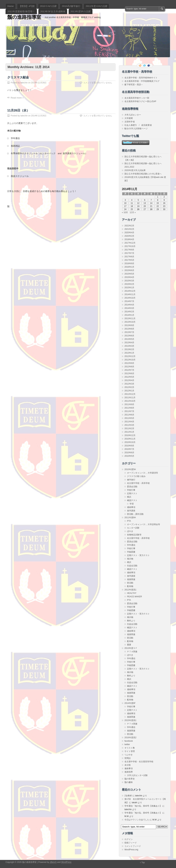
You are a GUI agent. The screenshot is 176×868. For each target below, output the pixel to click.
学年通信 (131, 545)
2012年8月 (129, 367)
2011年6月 (129, 415)
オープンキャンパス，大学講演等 (142, 473)
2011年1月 (129, 432)
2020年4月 (129, 233)
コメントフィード (133, 846)
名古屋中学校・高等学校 (138, 483)
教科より (131, 621)
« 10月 (125, 212)
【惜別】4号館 (27, 6)
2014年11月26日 (39, 116)
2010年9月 (129, 446)
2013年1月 (129, 353)
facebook (129, 741)
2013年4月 (129, 343)
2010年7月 (129, 449)
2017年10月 (130, 246)
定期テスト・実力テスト (138, 555)
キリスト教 (130, 748)
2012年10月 (130, 360)
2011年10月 (130, 401)
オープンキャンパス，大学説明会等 (144, 524)
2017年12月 (130, 243)
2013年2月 (129, 349)
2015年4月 (129, 277)
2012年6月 (129, 373)
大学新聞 (129, 118)
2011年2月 (129, 428)
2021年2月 (129, 229)
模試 (129, 497)
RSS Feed (140, 65)
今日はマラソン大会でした (137, 820)
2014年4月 (129, 305)
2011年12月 (130, 394)
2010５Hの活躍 (48, 6)
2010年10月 (130, 442)
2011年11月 (130, 398)
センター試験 (133, 528)
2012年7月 (129, 370)
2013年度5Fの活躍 (81, 12)
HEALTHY (132, 593)
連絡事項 (131, 507)
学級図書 (131, 552)
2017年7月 (129, 253)
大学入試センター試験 (137, 775)
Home (11, 6)
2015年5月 (129, 274)
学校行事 (131, 490)
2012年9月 (129, 363)
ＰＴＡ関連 (132, 652)
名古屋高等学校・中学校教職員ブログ (142, 81)
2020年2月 (129, 236)
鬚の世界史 (130, 779)
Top (143, 862)
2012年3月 (129, 384)
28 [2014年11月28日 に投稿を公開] (151, 209)
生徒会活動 (132, 566)
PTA (129, 521)
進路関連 (131, 579)
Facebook (149, 65)
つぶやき (129, 755)
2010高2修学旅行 (71, 6)
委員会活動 (132, 487)
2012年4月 (129, 380)
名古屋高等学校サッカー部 (137, 98)
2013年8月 (129, 329)
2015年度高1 (130, 720)
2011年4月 (129, 422)
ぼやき (130, 531)
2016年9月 (129, 263)
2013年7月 (129, 332)
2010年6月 (129, 453)
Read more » (17, 98)
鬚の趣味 (129, 782)
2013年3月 (129, 346)
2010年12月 (130, 435)
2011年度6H (130, 518)
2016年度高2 (130, 738)
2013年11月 (130, 318)
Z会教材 (128, 796)
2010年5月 (129, 456)
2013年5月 (129, 339)
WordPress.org (131, 850)
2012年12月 (130, 356)
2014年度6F (130, 703)
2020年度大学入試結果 (135, 170)
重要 (129, 645)
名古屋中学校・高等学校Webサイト (141, 78)
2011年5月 (129, 418)
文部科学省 (130, 122)
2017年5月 (129, 260)
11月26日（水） (18, 110)
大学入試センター (133, 115)
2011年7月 (129, 411)
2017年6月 (129, 257)
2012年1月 (129, 391)
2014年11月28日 (39, 83)
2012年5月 (129, 377)
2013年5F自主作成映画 (53, 12)
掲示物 (130, 559)
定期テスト (132, 493)
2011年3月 (129, 425)
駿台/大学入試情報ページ (136, 129)
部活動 (130, 583)
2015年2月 (129, 284)
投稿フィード (131, 843)
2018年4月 (129, 239)
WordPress (66, 862)
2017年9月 (129, 250)
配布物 (130, 586)
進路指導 (129, 772)
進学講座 (131, 511)
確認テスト (132, 500)
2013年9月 (129, 325)
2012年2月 (129, 387)
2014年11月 (130, 294)
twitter (127, 744)
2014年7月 (129, 301)
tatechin (24, 83)
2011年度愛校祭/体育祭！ (21, 12)
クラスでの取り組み (136, 476)
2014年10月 (130, 298)
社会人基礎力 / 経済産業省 (138, 125)
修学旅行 (131, 480)
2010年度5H (130, 469)
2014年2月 (129, 312)
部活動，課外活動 (135, 514)
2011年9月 (129, 404)
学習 (132, 504)
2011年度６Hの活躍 (96, 6)
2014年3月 (129, 308)
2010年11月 (130, 439)
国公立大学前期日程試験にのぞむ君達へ (143, 174)
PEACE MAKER (134, 597)
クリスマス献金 (18, 77)
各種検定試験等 (134, 535)
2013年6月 (129, 336)
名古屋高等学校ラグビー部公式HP (140, 101)
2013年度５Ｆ (131, 648)
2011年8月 (129, 408)
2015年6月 (129, 270)
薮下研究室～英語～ (134, 85)
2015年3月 (129, 281)
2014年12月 (130, 291)
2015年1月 (129, 288)
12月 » (133, 212)
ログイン (129, 839)
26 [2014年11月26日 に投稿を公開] (138, 209)
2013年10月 (130, 322)
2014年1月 (129, 315)
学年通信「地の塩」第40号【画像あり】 (143, 806)
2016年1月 (129, 267)
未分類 (128, 765)
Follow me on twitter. (145, 65)
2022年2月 (129, 226)
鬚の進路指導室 (24, 17)
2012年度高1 (130, 590)
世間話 (128, 758)
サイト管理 (130, 751)
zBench (53, 862)
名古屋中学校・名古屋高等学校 (139, 762)
